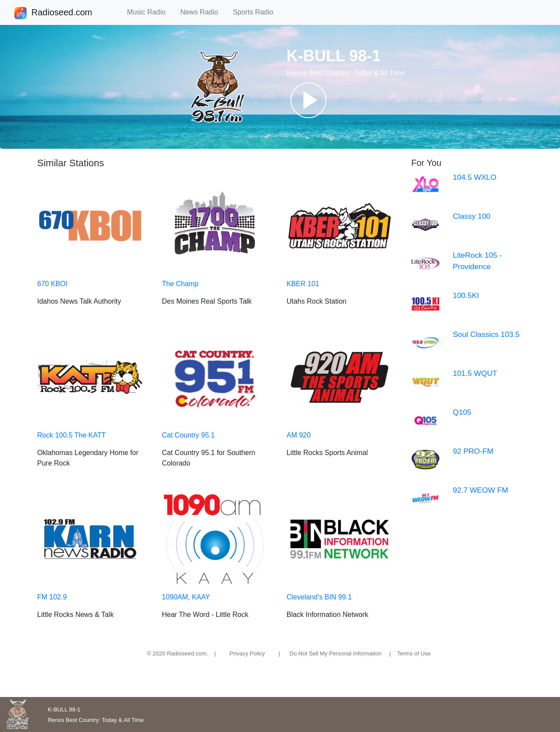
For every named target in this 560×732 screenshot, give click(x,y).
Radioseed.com (62, 13)
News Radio (203, 12)
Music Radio (150, 12)
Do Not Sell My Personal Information (336, 653)
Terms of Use (414, 653)
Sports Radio (257, 12)
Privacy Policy (247, 653)
